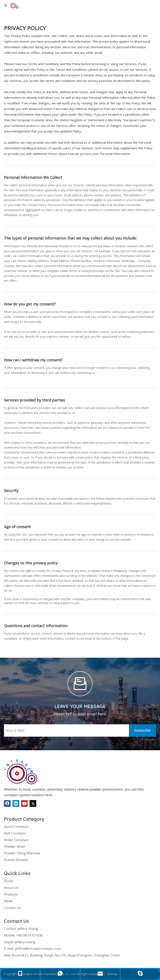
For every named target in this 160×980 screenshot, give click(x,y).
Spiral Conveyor (16, 827)
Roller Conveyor (16, 840)
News (8, 901)
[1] (21, 772)
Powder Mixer (15, 847)
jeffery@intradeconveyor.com (38, 949)
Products (11, 894)
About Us (11, 888)
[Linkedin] (16, 803)
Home (9, 881)
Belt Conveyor (15, 833)
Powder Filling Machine (22, 853)
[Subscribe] (142, 730)
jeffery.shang (25, 942)
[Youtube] (24, 803)
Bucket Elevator (16, 860)
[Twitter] (33, 803)
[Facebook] (7, 803)
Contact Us (12, 908)
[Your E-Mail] (66, 730)
